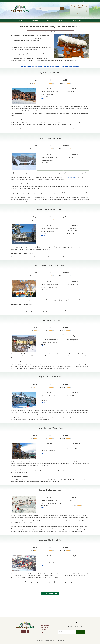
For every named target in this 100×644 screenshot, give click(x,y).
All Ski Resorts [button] (61, 20)
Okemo (52, 66)
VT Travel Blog (44, 631)
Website (43, 98)
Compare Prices (34, 20)
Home (21, 20)
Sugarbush (76, 66)
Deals (48, 20)
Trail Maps (43, 629)
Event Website (80, 14)
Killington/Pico (30, 66)
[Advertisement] (50, 607)
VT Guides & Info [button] (77, 20)
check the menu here (72, 178)
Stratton (71, 66)
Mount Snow (46, 66)
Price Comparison (45, 626)
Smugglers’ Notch (59, 66)
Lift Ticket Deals (45, 624)
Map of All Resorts (45, 627)
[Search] (62, 8)
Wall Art (43, 633)
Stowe (66, 66)
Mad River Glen (39, 66)
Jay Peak (23, 66)
